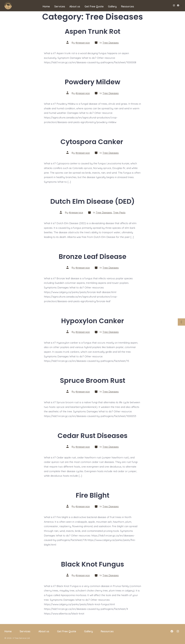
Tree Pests (119, 212)
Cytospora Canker (93, 142)
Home (46, 6)
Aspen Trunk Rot (92, 31)
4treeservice (83, 43)
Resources (128, 6)
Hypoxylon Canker (93, 321)
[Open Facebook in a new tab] (178, 5)
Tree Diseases (111, 43)
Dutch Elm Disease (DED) (92, 201)
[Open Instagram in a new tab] (174, 5)
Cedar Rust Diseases (92, 436)
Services (60, 6)
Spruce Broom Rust (93, 380)
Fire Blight (92, 495)
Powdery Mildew (92, 82)
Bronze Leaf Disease (92, 256)
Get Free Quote (94, 6)
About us (75, 6)
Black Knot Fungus (92, 564)
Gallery (112, 6)
